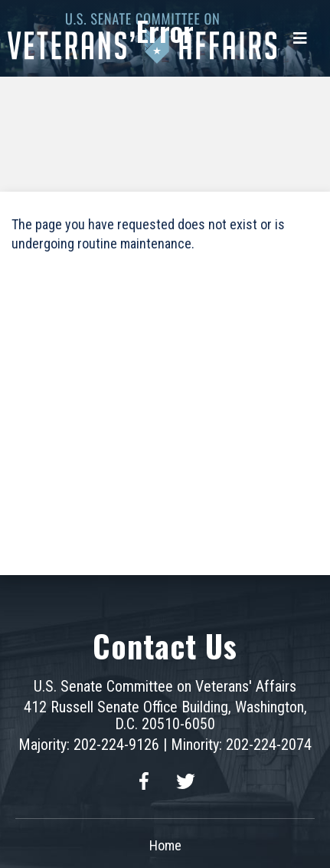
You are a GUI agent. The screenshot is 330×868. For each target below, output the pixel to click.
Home (165, 845)
